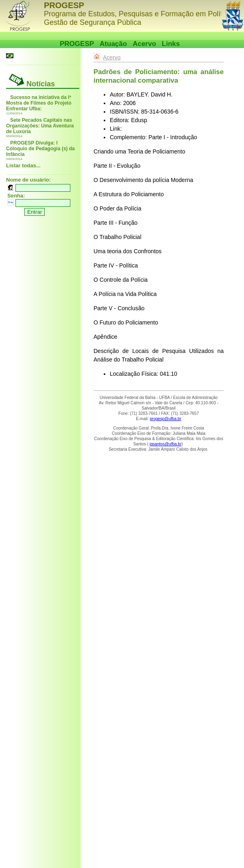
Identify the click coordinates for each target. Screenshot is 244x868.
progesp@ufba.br (165, 419)
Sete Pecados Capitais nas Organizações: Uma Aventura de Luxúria (40, 126)
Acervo (144, 44)
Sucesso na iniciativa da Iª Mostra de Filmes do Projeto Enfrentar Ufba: (39, 103)
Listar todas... (23, 165)
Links (171, 44)
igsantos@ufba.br (166, 444)
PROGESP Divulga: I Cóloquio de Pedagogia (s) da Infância (40, 149)
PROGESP (77, 44)
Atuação (113, 44)
